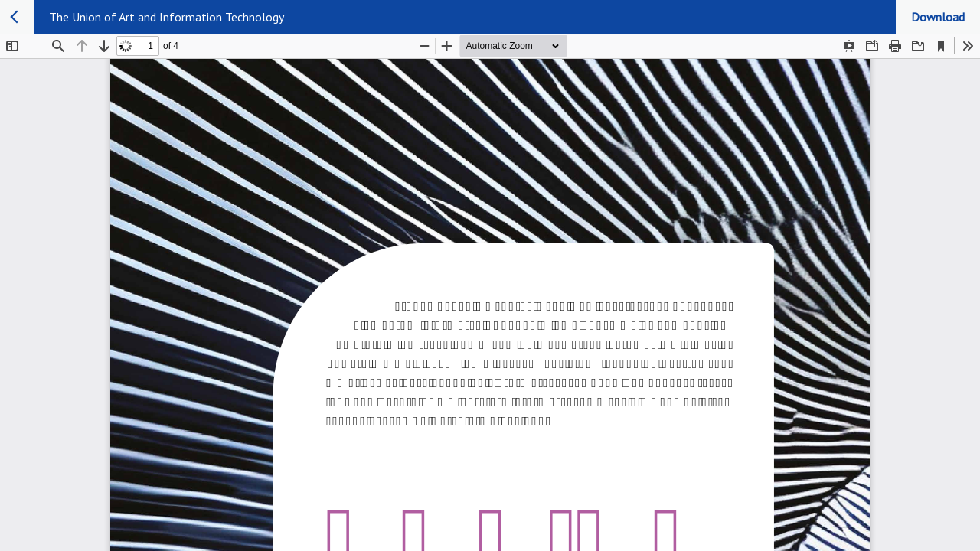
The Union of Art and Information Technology (167, 17)
